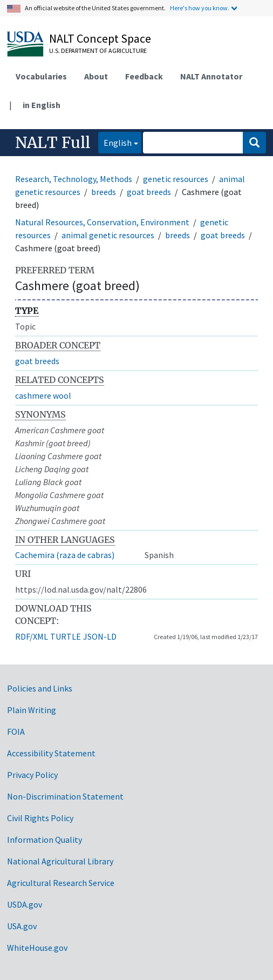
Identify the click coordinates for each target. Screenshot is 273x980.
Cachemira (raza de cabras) (65, 555)
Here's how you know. (200, 8)
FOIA (16, 731)
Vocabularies (41, 76)
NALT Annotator (211, 76)
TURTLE (66, 636)
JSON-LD (100, 636)
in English (42, 105)
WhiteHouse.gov (37, 948)
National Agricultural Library (60, 861)
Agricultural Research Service (61, 883)
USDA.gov (25, 904)
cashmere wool (43, 395)
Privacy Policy (32, 775)
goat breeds (149, 192)
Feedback (144, 76)
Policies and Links (40, 688)
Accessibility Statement (51, 753)
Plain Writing (32, 710)
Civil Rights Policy (40, 818)
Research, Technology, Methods (74, 179)
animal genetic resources (108, 235)
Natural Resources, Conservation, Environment (102, 222)
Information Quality (45, 840)
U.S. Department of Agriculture (98, 51)
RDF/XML (32, 636)
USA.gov (22, 926)
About (96, 76)
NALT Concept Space (100, 38)
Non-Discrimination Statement (65, 796)
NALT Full (53, 143)
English (115, 142)
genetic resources (176, 179)
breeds (104, 192)
